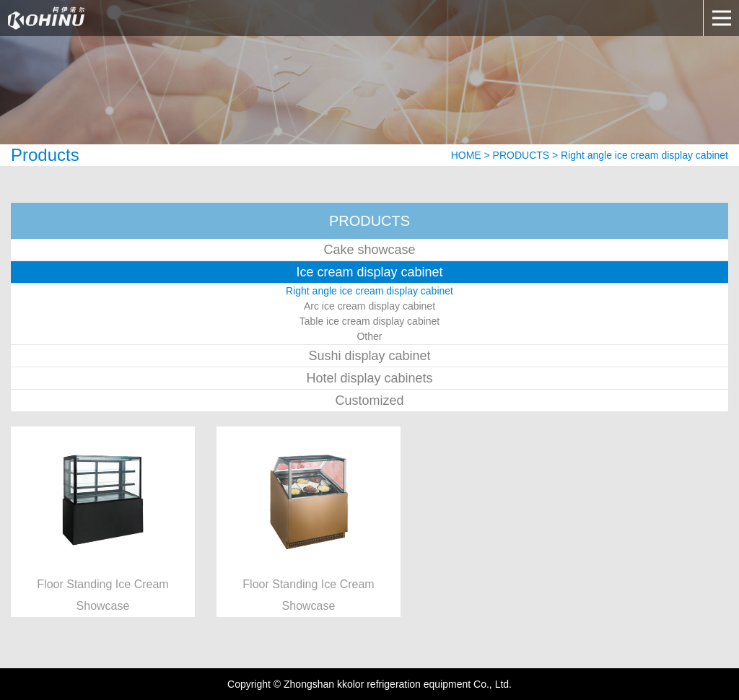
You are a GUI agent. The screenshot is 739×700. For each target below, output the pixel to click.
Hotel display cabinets (369, 378)
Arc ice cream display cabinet (369, 306)
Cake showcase (369, 250)
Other (369, 336)
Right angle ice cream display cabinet (369, 291)
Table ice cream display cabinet (370, 321)
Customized (369, 401)
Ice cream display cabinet (369, 272)
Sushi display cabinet (369, 356)
